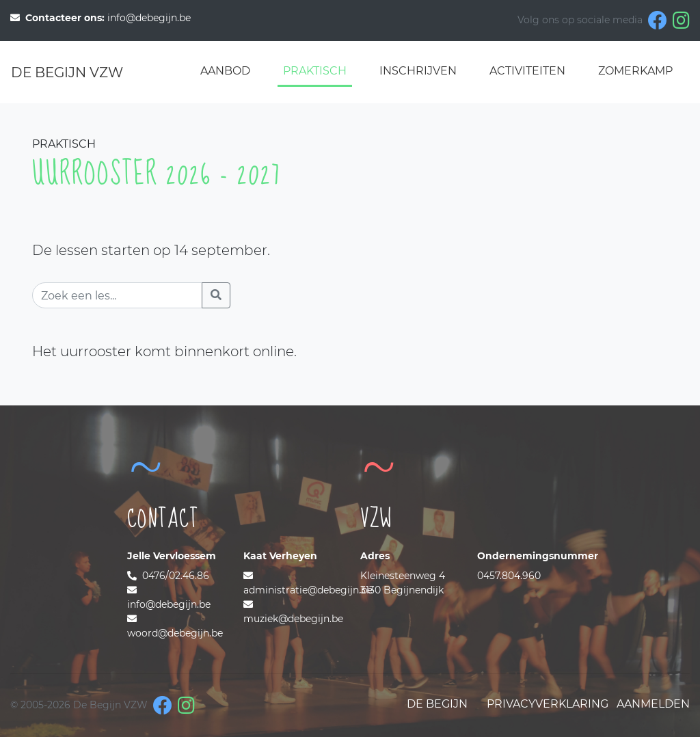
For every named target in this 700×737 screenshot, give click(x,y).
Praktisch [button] (315, 71)
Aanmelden (653, 704)
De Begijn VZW (67, 72)
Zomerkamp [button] (635, 71)
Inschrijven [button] (418, 71)
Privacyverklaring (548, 704)
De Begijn (437, 704)
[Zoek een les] (117, 295)
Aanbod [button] (225, 71)
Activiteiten (527, 71)
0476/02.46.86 (168, 576)
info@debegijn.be (100, 18)
